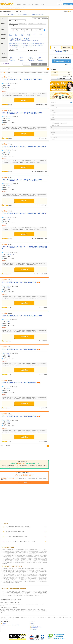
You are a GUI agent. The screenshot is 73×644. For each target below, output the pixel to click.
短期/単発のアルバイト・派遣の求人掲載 (10, 625)
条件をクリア (26, 64)
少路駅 (8, 85)
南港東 (42, 610)
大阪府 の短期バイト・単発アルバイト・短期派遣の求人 (11, 618)
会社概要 (4, 624)
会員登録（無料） (68, 4)
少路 (53, 130)
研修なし (22, 59)
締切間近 (22, 58)
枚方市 (22, 604)
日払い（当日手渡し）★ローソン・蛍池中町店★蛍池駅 (19, 282)
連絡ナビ (19, 4)
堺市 (12, 604)
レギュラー (43, 4)
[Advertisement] (24, 454)
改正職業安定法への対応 (36, 628)
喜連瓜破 (12, 611)
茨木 (25, 611)
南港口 (1, 612)
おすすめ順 (3, 72)
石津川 (34, 610)
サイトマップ (34, 629)
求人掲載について (63, 1)
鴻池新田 (17, 610)
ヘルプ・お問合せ (70, 1)
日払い (30, 58)
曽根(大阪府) (62, 130)
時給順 (15, 72)
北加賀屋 (6, 610)
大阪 (8, 611)
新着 (11, 58)
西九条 (1, 610)
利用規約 (33, 625)
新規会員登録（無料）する (62, 61)
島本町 (32, 604)
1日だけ (54, 117)
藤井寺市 (38, 604)
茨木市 (27, 604)
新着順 (9, 72)
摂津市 (43, 604)
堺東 (38, 610)
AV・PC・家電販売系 (14, 47)
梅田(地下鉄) (23, 610)
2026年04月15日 (56, 124)
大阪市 (1, 604)
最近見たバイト (67, 48)
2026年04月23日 (56, 125)
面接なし (12, 59)
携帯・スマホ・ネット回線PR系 (36, 45)
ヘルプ (33, 624)
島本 (34, 611)
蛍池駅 (8, 288)
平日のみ (40, 59)
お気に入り (37, 4)
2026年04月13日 (64, 122)
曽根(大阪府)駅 (10, 254)
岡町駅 (8, 219)
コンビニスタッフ (56, 113)
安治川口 (12, 610)
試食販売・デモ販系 (39, 44)
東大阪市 (7, 604)
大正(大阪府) (2, 611)
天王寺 (29, 610)
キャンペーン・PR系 (23, 45)
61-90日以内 (36, 41)
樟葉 (22, 611)
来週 (41, 34)
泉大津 (17, 611)
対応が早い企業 (32, 59)
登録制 (40, 58)
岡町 (57, 130)
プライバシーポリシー (36, 626)
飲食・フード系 (28, 47)
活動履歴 (24, 4)
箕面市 (1, 605)
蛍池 (67, 130)
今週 (35, 34)
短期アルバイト (62, 618)
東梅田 (44, 611)
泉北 (41, 618)
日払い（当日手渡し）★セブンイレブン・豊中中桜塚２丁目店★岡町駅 (24, 213)
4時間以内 (22, 60)
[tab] (56, 48)
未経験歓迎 (41, 60)
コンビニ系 (22, 47)
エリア (35, 18)
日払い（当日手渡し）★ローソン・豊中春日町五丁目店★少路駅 (22, 79)
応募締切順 (40, 72)
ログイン (60, 4)
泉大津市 (17, 604)
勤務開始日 (27, 72)
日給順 (21, 72)
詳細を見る (24, 100)
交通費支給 (31, 60)
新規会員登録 (59, 52)
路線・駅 (40, 18)
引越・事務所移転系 (13, 45)
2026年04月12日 (56, 122)
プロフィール (31, 4)
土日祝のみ (13, 60)
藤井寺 (39, 611)
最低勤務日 (34, 72)
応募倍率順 (46, 72)
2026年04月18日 (64, 124)
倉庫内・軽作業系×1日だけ (38, 14)
